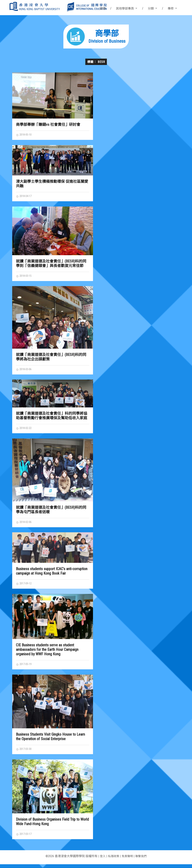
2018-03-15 (25, 277)
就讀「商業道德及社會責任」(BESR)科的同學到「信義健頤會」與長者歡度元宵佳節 (51, 264)
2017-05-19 (25, 667)
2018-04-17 (25, 197)
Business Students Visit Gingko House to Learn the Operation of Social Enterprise (50, 740)
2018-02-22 (25, 430)
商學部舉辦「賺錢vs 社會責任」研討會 (48, 125)
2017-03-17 (25, 837)
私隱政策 (113, 860)
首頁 (103, 9)
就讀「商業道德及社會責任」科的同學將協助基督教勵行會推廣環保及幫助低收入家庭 (52, 417)
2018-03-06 (25, 371)
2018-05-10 (25, 135)
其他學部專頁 (125, 9)
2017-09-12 (25, 586)
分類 (151, 9)
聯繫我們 (142, 860)
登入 (102, 860)
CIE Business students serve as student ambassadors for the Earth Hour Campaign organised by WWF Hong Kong (47, 652)
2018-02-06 (25, 524)
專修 (171, 9)
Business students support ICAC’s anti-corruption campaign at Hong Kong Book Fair (52, 573)
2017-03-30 (25, 752)
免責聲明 (127, 860)
